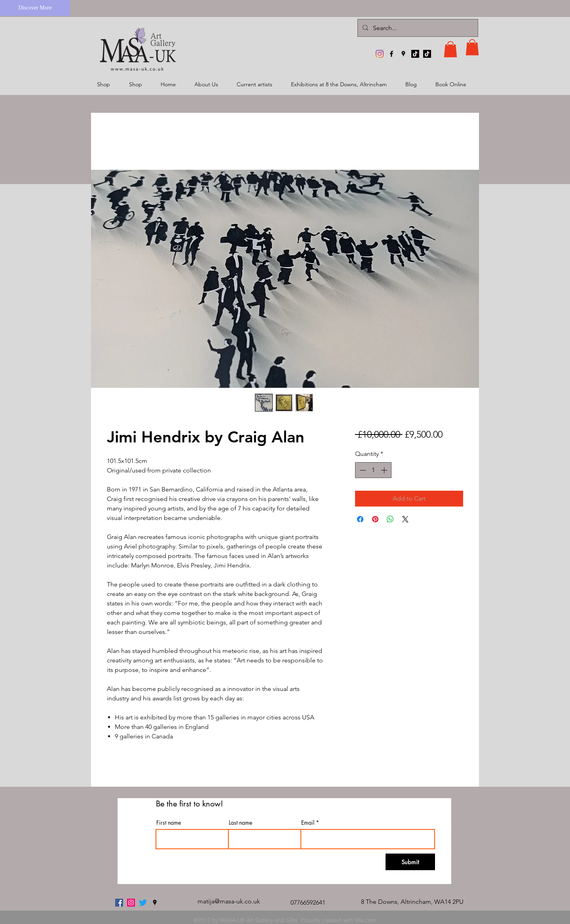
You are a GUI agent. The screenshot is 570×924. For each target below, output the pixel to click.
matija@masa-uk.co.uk (229, 901)
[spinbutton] (373, 470)
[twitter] (143, 903)
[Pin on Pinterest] (375, 519)
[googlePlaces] (403, 54)
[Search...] (417, 28)
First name (169, 823)
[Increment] (385, 470)
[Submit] (410, 862)
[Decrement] (362, 470)
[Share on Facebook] (360, 519)
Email (308, 823)
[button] (450, 49)
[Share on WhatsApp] (390, 519)
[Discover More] (35, 8)
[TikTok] (415, 54)
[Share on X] (405, 519)
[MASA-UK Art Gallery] (380, 54)
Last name (240, 823)
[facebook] (391, 54)
